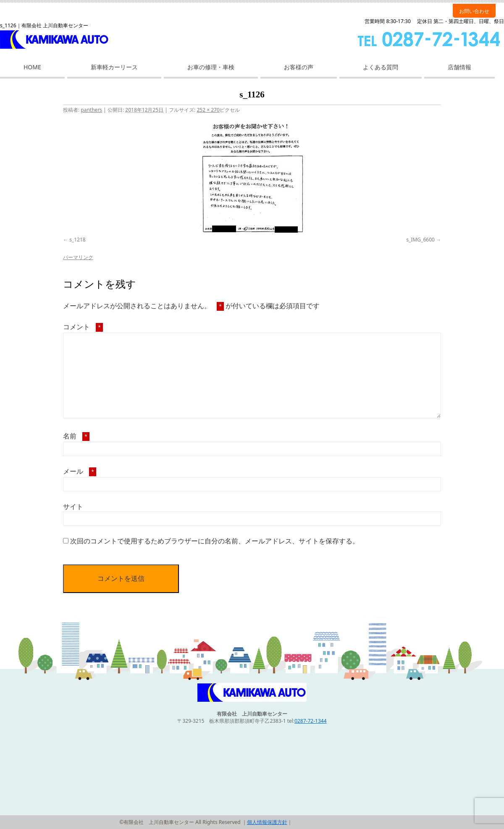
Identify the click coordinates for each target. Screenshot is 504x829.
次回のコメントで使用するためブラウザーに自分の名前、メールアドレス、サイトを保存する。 (215, 541)
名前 (76, 436)
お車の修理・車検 (211, 67)
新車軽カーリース (114, 67)
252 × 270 (208, 110)
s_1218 (77, 240)
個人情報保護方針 (267, 822)
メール (80, 471)
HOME (32, 67)
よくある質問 (381, 67)
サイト (73, 506)
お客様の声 (299, 67)
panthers (91, 110)
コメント (83, 327)
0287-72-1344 (310, 721)
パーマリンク (78, 257)
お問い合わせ (474, 11)
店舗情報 (459, 67)
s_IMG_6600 (420, 240)
